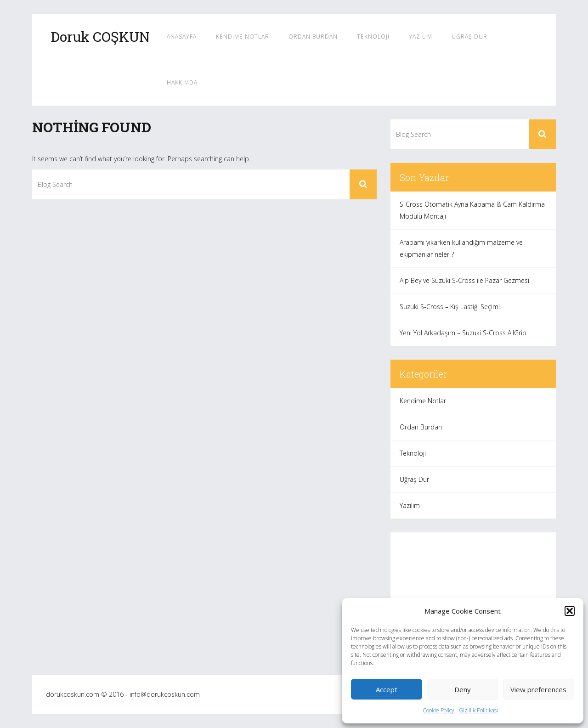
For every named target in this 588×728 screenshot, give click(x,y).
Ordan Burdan (313, 37)
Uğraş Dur (469, 37)
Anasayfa (182, 37)
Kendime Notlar (243, 37)
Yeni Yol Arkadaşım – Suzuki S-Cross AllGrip (463, 333)
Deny (463, 689)
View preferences (538, 689)
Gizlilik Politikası (478, 710)
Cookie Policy (438, 710)
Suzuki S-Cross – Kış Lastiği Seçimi (450, 307)
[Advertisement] (473, 597)
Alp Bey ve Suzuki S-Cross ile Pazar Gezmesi (464, 280)
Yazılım (421, 37)
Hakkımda (182, 82)
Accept (387, 689)
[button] (570, 611)
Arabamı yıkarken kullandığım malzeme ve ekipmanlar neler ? (461, 248)
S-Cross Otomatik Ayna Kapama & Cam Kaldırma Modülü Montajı (472, 210)
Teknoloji (373, 37)
